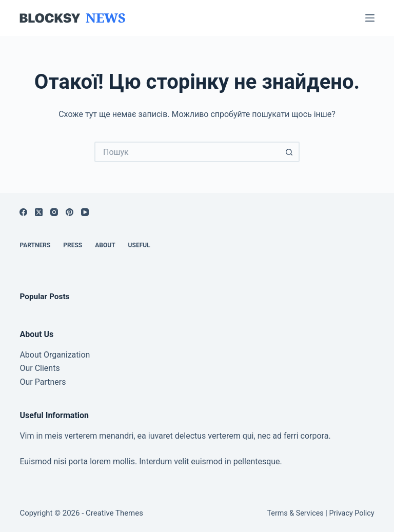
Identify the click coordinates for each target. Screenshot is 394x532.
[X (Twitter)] (39, 212)
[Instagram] (54, 212)
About (105, 245)
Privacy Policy (351, 513)
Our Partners (43, 382)
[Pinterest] (70, 212)
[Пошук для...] (187, 152)
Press (73, 245)
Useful (139, 245)
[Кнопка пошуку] (289, 152)
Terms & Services (295, 513)
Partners (35, 245)
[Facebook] (23, 212)
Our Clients (40, 368)
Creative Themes (114, 513)
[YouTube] (85, 212)
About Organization (55, 355)
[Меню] (370, 18)
